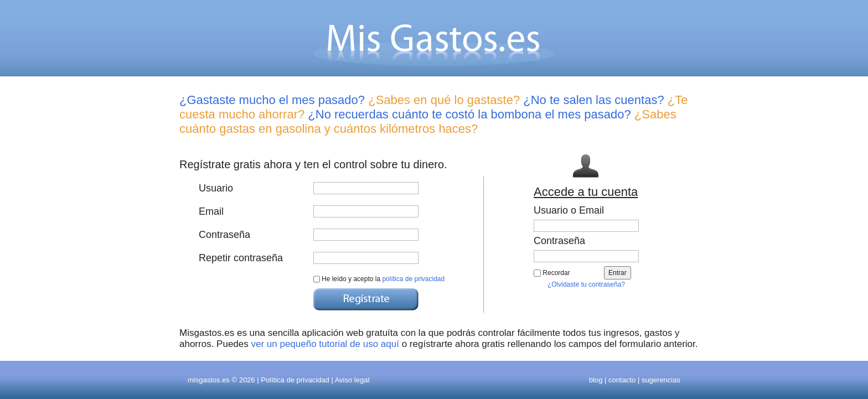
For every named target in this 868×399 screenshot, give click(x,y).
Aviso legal (352, 380)
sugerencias (661, 380)
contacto (622, 380)
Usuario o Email (569, 210)
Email (211, 211)
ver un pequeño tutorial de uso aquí (325, 344)
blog (596, 380)
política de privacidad (413, 279)
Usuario (216, 188)
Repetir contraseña (241, 258)
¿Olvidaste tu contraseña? (586, 284)
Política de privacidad (295, 380)
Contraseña (224, 235)
